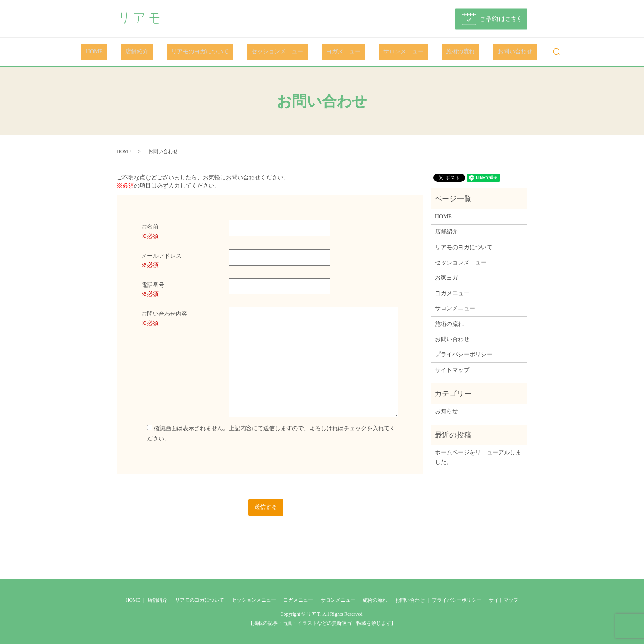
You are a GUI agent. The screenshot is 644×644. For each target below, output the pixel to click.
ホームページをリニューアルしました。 (478, 457)
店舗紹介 (159, 52)
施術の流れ (438, 52)
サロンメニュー (390, 52)
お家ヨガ (446, 278)
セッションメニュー (282, 52)
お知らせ (446, 411)
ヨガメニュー (339, 52)
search (521, 52)
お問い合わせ (483, 52)
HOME (125, 52)
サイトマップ (452, 370)
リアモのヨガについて (213, 52)
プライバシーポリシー (464, 354)
